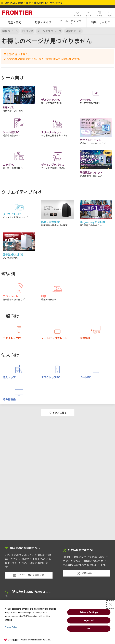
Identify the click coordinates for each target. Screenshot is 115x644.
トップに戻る (57, 413)
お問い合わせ (86, 573)
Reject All (89, 620)
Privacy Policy (11, 627)
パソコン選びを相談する (29, 575)
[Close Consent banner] (110, 604)
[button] (14, 22)
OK (89, 629)
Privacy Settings (89, 612)
